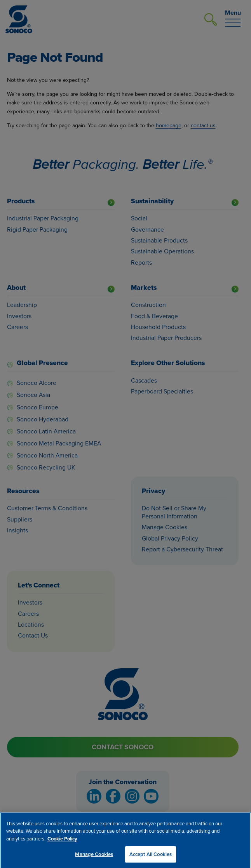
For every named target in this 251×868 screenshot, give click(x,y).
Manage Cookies (94, 857)
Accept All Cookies (151, 857)
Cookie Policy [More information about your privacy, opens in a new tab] (62, 841)
